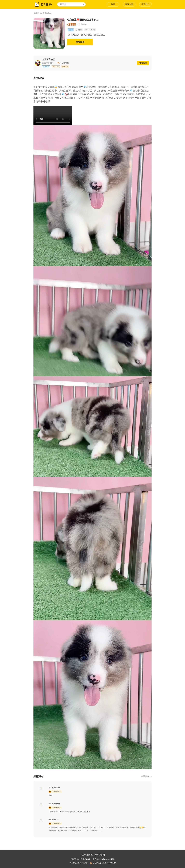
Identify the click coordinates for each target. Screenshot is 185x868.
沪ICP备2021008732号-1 (79, 863)
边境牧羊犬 (47, 13)
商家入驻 (129, 4)
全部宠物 (37, 13)
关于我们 (145, 4)
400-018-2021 (85, 859)
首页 (113, 4)
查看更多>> (146, 776)
